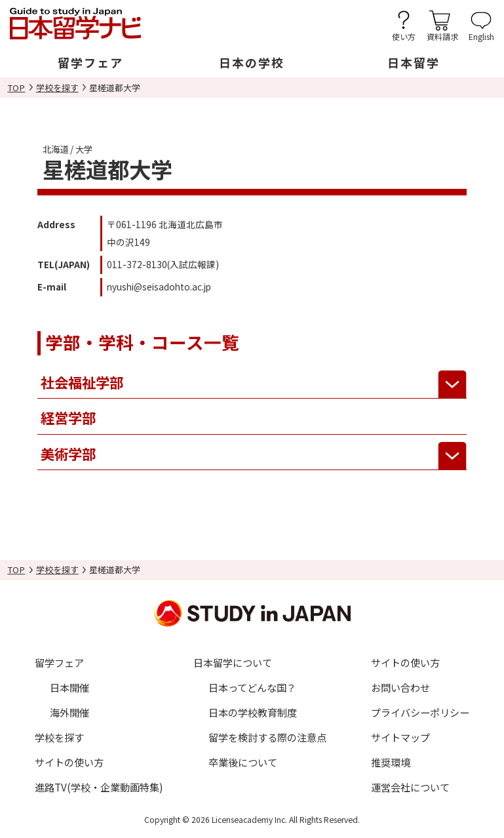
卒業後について (243, 762)
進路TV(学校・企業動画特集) (99, 787)
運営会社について (410, 787)
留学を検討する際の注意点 (267, 737)
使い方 (404, 36)
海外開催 (69, 712)
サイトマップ (400, 737)
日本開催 (69, 687)
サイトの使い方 (69, 762)
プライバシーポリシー (420, 712)
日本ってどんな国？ (252, 687)
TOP (16, 88)
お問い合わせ (400, 687)
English (481, 36)
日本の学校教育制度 (253, 712)
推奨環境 (391, 762)
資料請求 (442, 36)
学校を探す (57, 88)
